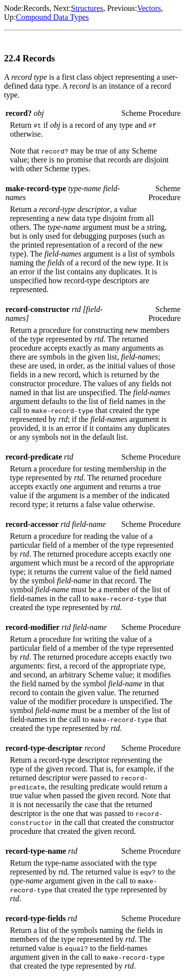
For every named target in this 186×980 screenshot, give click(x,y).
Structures (87, 8)
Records (36, 8)
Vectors (149, 8)
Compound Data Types (52, 17)
